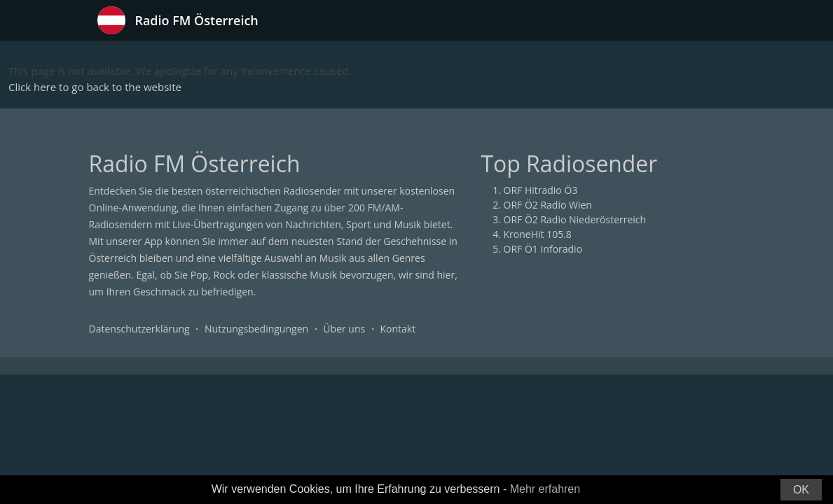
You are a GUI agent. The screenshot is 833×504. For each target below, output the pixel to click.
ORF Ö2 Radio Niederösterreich (575, 219)
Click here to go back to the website (95, 87)
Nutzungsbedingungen (256, 329)
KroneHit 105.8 (538, 234)
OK (801, 490)
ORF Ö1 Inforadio (543, 249)
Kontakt (398, 329)
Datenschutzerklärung (139, 329)
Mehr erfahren (545, 489)
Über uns (344, 329)
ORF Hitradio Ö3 (541, 190)
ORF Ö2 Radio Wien (548, 205)
